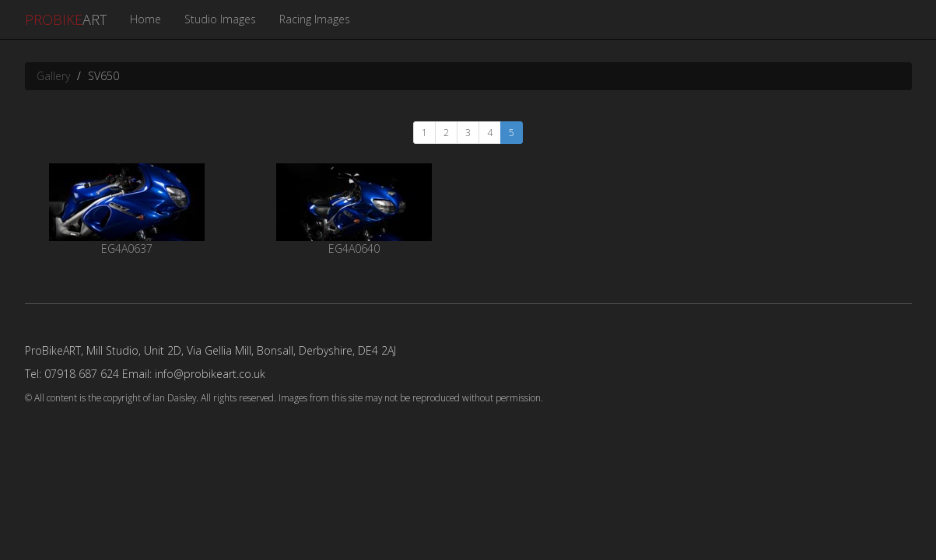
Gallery (53, 76)
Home (145, 19)
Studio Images (220, 19)
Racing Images (315, 19)
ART (66, 19)
